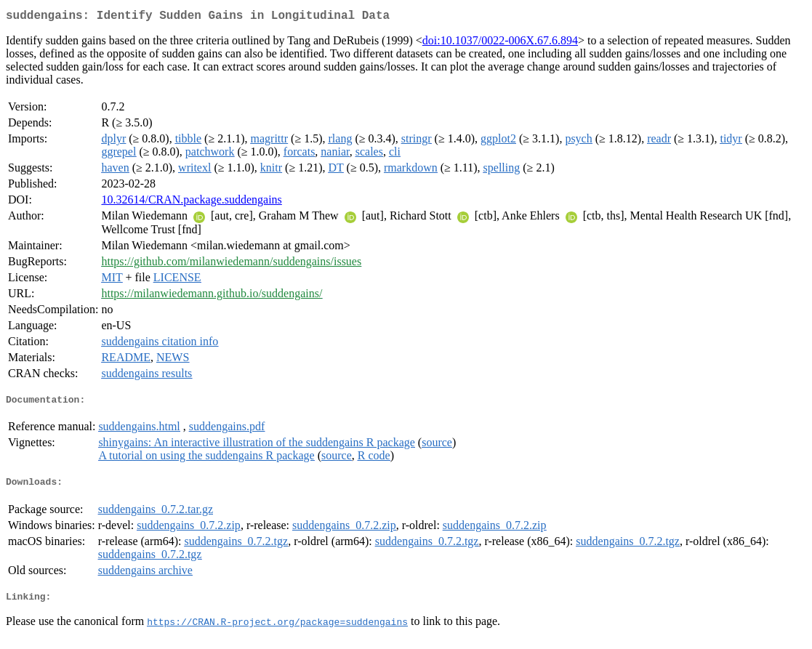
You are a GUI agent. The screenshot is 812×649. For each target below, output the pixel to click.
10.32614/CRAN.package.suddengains (191, 202)
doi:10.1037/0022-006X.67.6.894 (500, 43)
